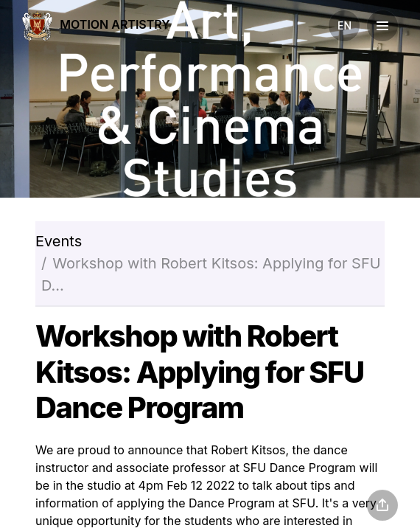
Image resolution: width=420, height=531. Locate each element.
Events (59, 241)
